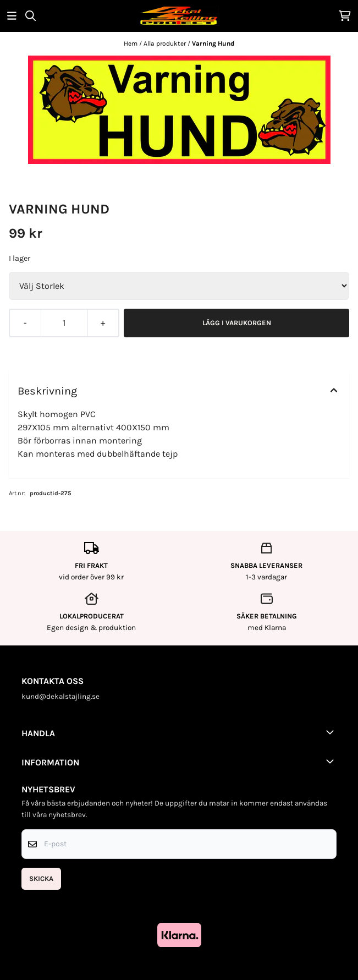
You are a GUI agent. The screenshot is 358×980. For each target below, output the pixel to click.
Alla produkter (166, 43)
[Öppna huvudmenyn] (12, 16)
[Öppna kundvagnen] (345, 16)
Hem (131, 43)
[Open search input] (31, 16)
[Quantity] (64, 323)
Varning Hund (213, 43)
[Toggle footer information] (332, 732)
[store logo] (179, 16)
